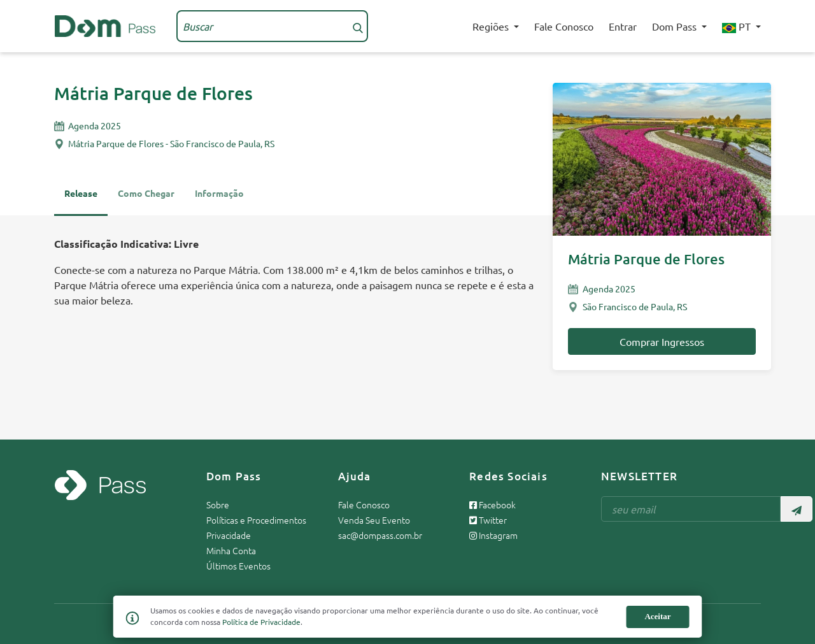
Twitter (488, 520)
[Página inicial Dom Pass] (105, 24)
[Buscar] (358, 26)
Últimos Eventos (238, 566)
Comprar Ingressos (662, 341)
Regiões (492, 26)
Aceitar (657, 616)
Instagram (493, 535)
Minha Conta (231, 550)
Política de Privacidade (261, 622)
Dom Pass (676, 26)
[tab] (219, 199)
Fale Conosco (564, 26)
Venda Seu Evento (374, 520)
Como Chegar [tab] (146, 193)
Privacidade (229, 535)
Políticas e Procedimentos (256, 520)
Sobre (218, 504)
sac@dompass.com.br (380, 535)
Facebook (493, 504)
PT (738, 26)
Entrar (623, 26)
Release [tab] (81, 193)
